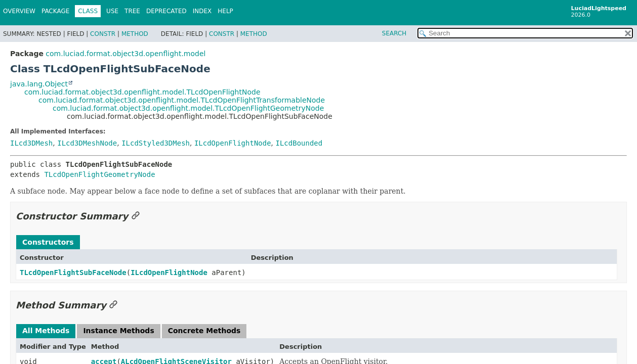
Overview (19, 11)
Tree (132, 11)
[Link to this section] (136, 216)
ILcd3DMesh (31, 143)
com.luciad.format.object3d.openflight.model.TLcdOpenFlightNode (142, 92)
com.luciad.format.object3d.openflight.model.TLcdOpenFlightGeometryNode (188, 108)
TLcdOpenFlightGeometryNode (99, 174)
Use (112, 11)
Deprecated (166, 11)
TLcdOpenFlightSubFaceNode (73, 272)
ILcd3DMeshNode (87, 143)
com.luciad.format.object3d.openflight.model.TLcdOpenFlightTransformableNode (182, 100)
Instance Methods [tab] (118, 331)
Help (225, 11)
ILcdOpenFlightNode (233, 143)
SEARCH (394, 33)
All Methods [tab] (46, 331)
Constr (103, 34)
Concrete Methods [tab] (204, 331)
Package (55, 11)
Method (135, 34)
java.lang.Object (39, 84)
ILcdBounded (299, 143)
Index (202, 11)
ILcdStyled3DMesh (156, 143)
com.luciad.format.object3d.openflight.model (125, 54)
